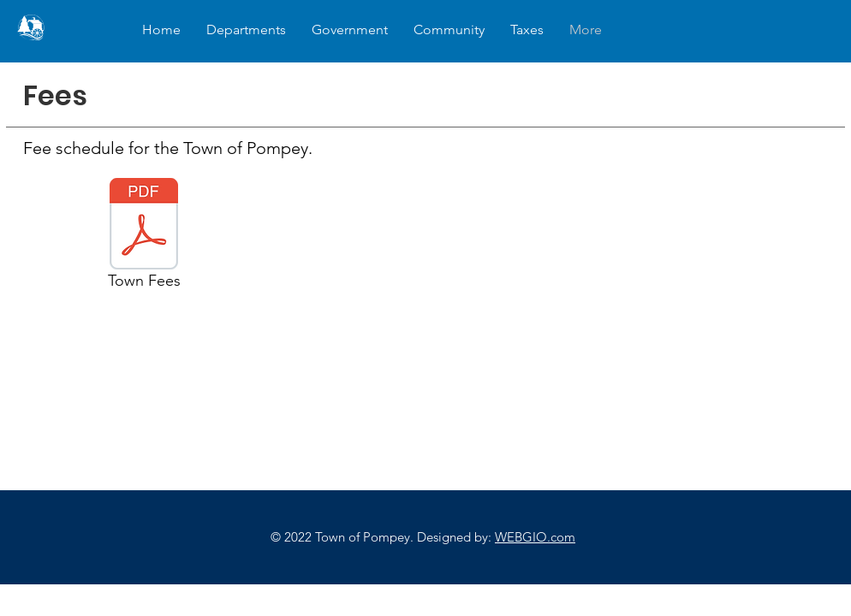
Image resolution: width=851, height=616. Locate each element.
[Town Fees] (144, 236)
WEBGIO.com (535, 537)
